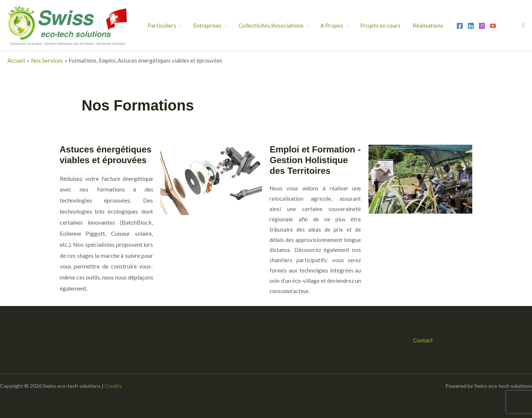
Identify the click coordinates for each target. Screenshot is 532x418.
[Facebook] (427, 26)
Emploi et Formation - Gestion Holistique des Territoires (315, 160)
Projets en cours (356, 25)
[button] (523, 26)
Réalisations (398, 25)
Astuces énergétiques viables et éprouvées (106, 155)
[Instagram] (449, 26)
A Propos (313, 25)
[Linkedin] (438, 26)
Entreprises (199, 25)
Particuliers (159, 25)
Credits (113, 386)
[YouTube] (460, 26)
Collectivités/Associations (258, 25)
